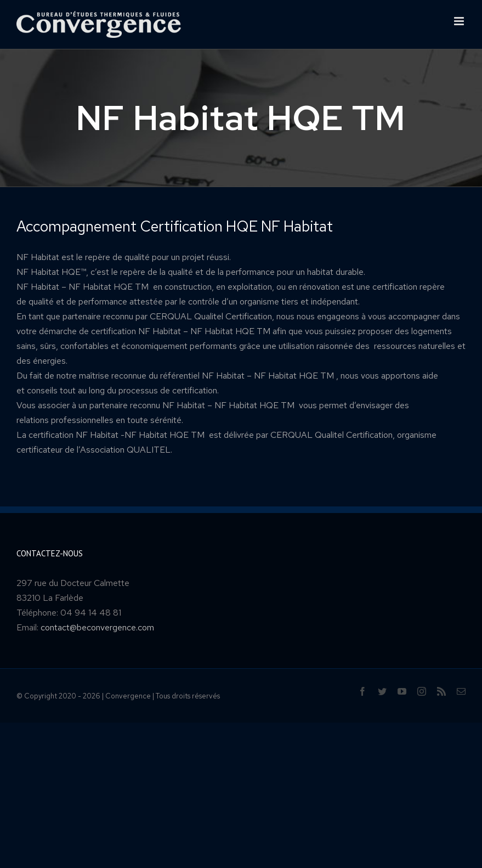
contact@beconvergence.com (97, 627)
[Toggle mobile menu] (460, 21)
